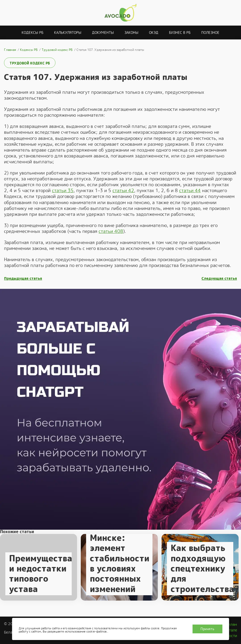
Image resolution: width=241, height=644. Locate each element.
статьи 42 (123, 191)
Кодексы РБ (33, 33)
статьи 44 (190, 191)
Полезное (210, 33)
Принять (207, 629)
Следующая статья (219, 279)
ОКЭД (154, 33)
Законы (131, 33)
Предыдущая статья (23, 279)
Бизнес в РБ (180, 33)
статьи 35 (63, 191)
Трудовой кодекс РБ (30, 63)
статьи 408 (111, 231)
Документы (103, 33)
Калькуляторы (68, 33)
